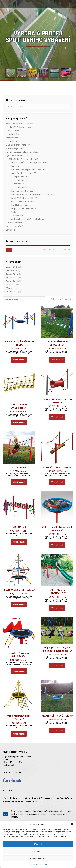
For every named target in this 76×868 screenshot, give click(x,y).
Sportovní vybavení (15, 148)
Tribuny (6, 759)
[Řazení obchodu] (24, 299)
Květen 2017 (12, 292)
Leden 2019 (11, 270)
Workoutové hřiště (14, 226)
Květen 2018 (12, 277)
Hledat (67, 106)
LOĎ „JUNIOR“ (19, 527)
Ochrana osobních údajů (38, 864)
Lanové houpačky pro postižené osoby (29, 170)
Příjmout (38, 844)
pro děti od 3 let (21, 180)
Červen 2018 (12, 274)
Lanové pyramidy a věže (22, 191)
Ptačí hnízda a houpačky (22, 205)
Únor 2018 (11, 285)
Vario (14, 212)
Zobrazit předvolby (38, 858)
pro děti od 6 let (21, 187)
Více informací (19, 360)
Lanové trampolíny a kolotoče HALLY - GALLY (32, 194)
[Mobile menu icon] (4, 4)
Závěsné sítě (17, 216)
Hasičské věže (12, 131)
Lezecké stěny (13, 134)
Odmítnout (38, 851)
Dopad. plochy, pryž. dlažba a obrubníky (26, 219)
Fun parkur (16, 166)
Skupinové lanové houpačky (18, 145)
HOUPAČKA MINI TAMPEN (57, 467)
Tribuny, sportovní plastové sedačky (22, 152)
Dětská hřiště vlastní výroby (18, 127)
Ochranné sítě (12, 141)
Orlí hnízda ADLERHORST (23, 201)
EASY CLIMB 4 (19, 467)
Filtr (9, 250)
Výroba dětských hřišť (12, 762)
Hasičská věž (8, 765)
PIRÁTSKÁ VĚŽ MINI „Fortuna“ (19, 590)
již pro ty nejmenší (22, 177)
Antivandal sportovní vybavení (19, 124)
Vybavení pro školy (14, 223)
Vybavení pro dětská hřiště (18, 155)
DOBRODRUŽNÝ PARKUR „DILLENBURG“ (30, 162)
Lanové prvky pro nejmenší (23, 173)
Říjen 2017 (11, 288)
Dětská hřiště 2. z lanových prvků (23, 159)
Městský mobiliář (14, 138)
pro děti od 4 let (21, 184)
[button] (72, 824)
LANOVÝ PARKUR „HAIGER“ (24, 198)
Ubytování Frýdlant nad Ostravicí (17, 756)
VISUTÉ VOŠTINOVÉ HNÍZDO (57, 716)
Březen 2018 (12, 281)
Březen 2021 (12, 267)
